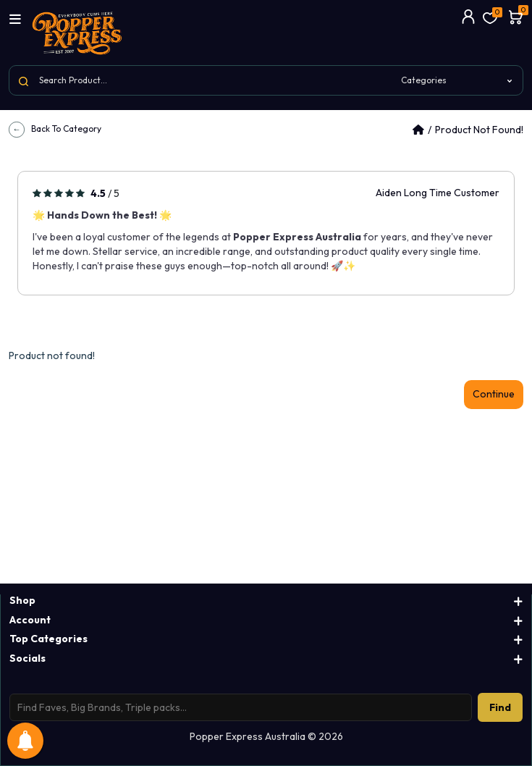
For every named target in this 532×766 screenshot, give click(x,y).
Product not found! (479, 130)
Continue (494, 394)
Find (500, 707)
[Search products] (241, 707)
